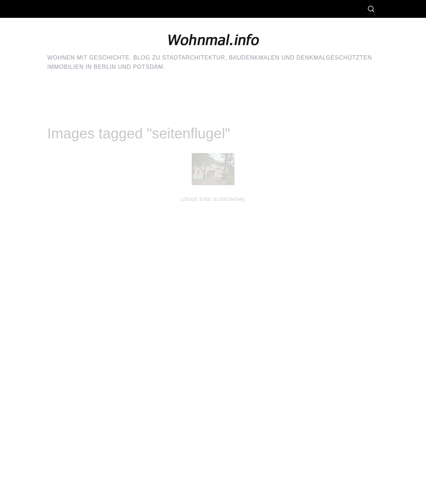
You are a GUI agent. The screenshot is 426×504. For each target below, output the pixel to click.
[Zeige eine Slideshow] (213, 199)
